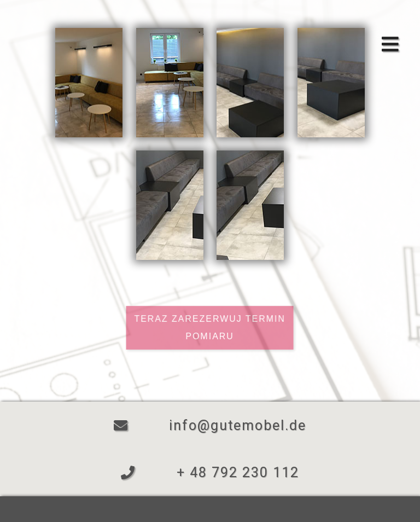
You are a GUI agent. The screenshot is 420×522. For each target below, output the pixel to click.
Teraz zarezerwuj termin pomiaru (210, 326)
